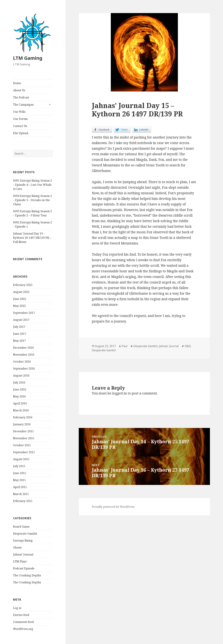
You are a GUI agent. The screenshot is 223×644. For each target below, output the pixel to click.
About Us (19, 90)
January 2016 (22, 424)
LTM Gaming (28, 58)
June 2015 (20, 473)
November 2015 (24, 438)
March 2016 (21, 410)
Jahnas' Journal (23, 554)
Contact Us (20, 126)
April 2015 (20, 487)
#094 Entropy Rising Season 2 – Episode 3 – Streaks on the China (32, 200)
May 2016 (19, 396)
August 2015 (21, 459)
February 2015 (23, 501)
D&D (188, 346)
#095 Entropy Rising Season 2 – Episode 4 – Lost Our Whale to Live (32, 185)
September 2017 (24, 313)
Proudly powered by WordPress (113, 507)
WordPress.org (23, 629)
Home (17, 83)
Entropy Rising (23, 540)
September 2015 (24, 452)
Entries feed (21, 615)
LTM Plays (20, 561)
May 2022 (19, 306)
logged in (120, 393)
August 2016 (21, 375)
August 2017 (21, 320)
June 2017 (20, 334)
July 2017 (19, 327)
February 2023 (23, 285)
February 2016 (23, 417)
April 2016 (20, 403)
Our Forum (20, 119)
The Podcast (21, 97)
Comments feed (23, 622)
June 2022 (20, 299)
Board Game (21, 527)
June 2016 (20, 389)
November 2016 (24, 355)
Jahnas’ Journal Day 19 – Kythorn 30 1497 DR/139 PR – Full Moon (32, 238)
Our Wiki (19, 112)
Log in (17, 608)
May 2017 (19, 341)
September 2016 (24, 369)
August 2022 (21, 292)
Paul (125, 346)
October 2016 (22, 362)
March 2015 (21, 494)
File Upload (21, 133)
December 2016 (23, 348)
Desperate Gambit (25, 534)
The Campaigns (23, 105)
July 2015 (19, 466)
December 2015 (23, 431)
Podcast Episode (24, 568)
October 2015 (22, 445)
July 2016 (19, 382)
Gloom (17, 547)
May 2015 (19, 480)
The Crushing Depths (27, 575)
